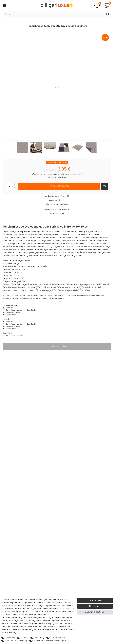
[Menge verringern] (14, 188)
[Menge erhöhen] (14, 185)
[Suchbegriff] (54, 14)
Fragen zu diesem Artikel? (57, 210)
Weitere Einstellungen (56, 640)
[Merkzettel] (98, 6)
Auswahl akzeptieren (95, 612)
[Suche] (108, 14)
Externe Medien (58, 637)
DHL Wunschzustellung (17, 640)
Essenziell (10, 637)
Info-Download (57, 214)
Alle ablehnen (95, 606)
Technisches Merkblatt (13, 336)
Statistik (25, 637)
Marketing (40, 637)
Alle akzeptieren (95, 600)
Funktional (38, 640)
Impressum (62, 626)
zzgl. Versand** (76, 174)
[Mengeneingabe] (9, 186)
